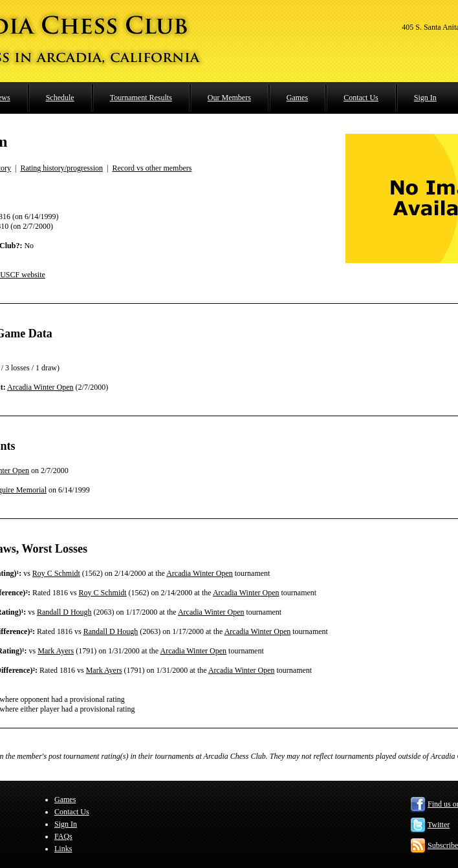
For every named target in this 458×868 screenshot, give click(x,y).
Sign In (425, 98)
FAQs (63, 836)
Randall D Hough (64, 612)
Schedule (60, 98)
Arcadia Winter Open (40, 387)
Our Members (229, 98)
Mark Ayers (56, 651)
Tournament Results (141, 98)
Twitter (439, 825)
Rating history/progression (61, 168)
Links (63, 849)
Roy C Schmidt (56, 573)
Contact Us (361, 98)
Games (297, 98)
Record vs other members (152, 168)
